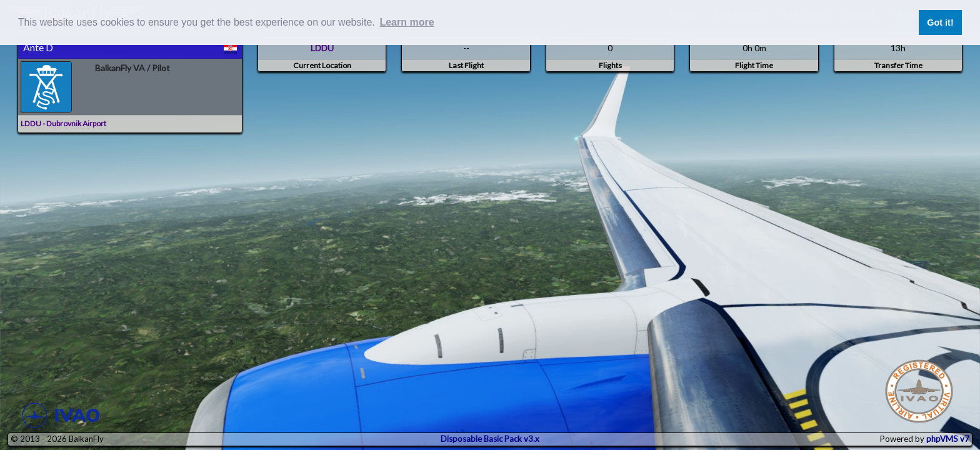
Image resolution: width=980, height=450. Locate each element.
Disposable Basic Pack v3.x (490, 439)
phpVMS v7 (948, 439)
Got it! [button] (940, 22)
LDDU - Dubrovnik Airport (63, 123)
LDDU (322, 48)
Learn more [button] (407, 22)
